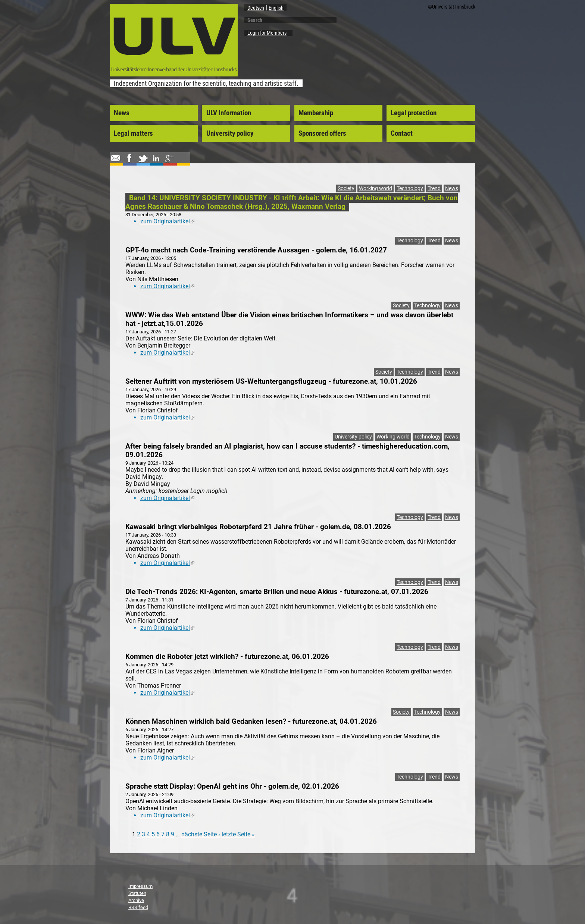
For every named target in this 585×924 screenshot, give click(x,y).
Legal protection (414, 113)
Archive (136, 900)
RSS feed (138, 907)
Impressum (140, 886)
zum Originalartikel (167, 221)
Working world (376, 188)
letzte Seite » (238, 834)
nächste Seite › (201, 834)
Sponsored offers (322, 133)
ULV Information (229, 113)
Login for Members (267, 33)
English (276, 8)
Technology (410, 188)
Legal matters (133, 133)
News (122, 113)
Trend (434, 188)
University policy (230, 133)
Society (346, 188)
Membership (316, 113)
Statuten (137, 893)
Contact (402, 133)
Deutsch (256, 8)
